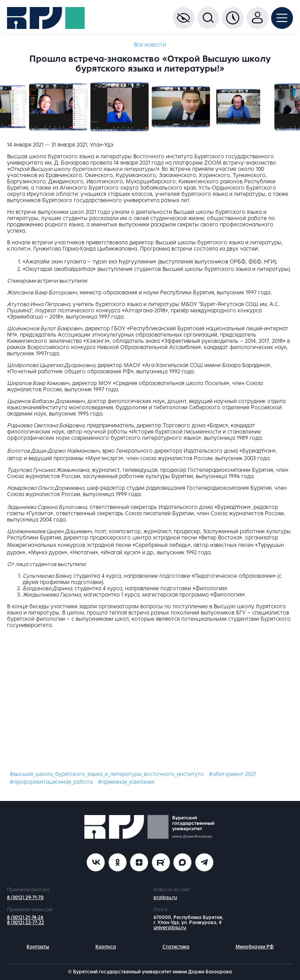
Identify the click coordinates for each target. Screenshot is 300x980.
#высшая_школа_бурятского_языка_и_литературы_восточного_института (107, 774)
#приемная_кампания (126, 782)
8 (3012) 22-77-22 (26, 923)
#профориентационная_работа (51, 782)
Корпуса (106, 947)
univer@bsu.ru (170, 928)
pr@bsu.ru (165, 898)
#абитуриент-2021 (232, 774)
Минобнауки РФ (254, 947)
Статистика (176, 947)
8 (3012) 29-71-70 (25, 898)
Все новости (150, 45)
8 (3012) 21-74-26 (25, 917)
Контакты (38, 947)
